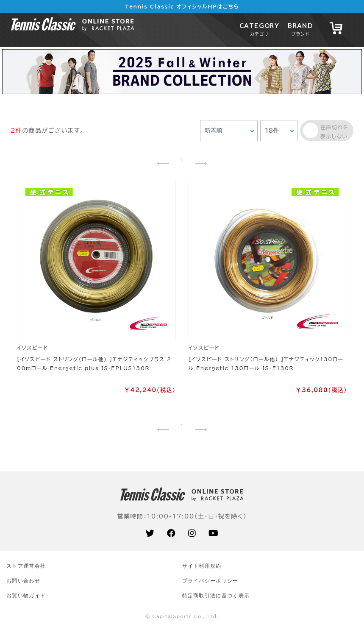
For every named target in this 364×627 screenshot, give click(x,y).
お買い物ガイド (26, 595)
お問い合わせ (23, 581)
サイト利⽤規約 (202, 566)
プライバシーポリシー (210, 581)
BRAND (300, 29)
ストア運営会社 (26, 566)
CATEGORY (259, 29)
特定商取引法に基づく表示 (216, 595)
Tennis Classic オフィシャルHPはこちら (182, 6)
